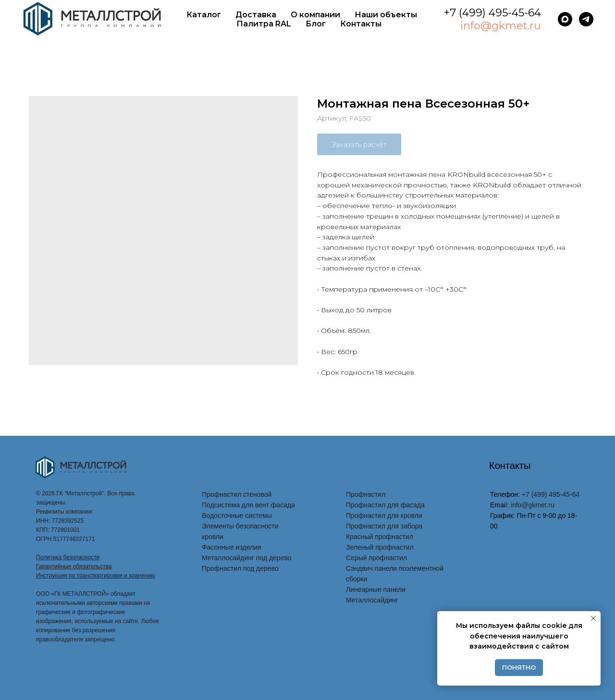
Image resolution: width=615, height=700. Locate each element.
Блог (316, 24)
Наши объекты (386, 15)
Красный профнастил (380, 537)
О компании (315, 15)
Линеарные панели (376, 589)
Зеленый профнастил (380, 547)
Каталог (204, 15)
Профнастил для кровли (384, 516)
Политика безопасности (68, 557)
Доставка (256, 15)
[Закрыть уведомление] (593, 618)
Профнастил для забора (384, 526)
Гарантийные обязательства (74, 566)
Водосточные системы (237, 516)
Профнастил (366, 494)
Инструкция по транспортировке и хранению (96, 576)
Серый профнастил (376, 558)
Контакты (361, 24)
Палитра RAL (264, 24)
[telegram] (586, 19)
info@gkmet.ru (501, 26)
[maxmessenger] (565, 19)
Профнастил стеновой (237, 494)
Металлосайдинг (372, 600)
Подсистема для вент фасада (248, 505)
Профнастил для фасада (385, 505)
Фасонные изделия (232, 547)
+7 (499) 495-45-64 (492, 13)
